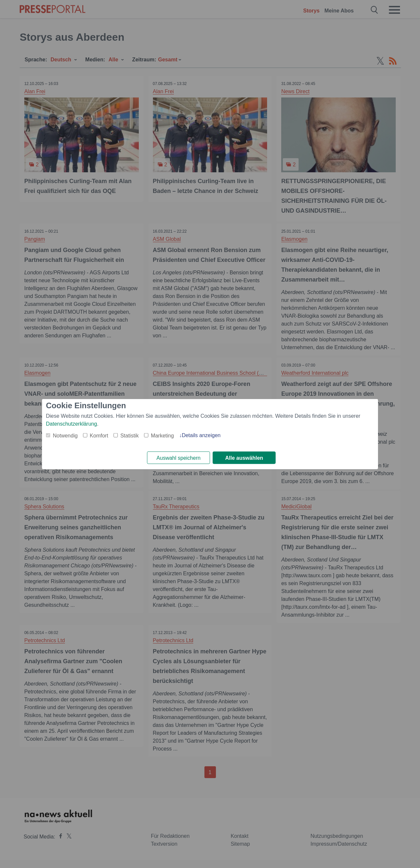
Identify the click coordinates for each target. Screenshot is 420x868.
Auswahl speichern (178, 458)
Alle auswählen (244, 458)
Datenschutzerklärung (72, 423)
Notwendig (65, 435)
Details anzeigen (201, 435)
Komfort (99, 435)
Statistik (130, 435)
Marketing (162, 435)
